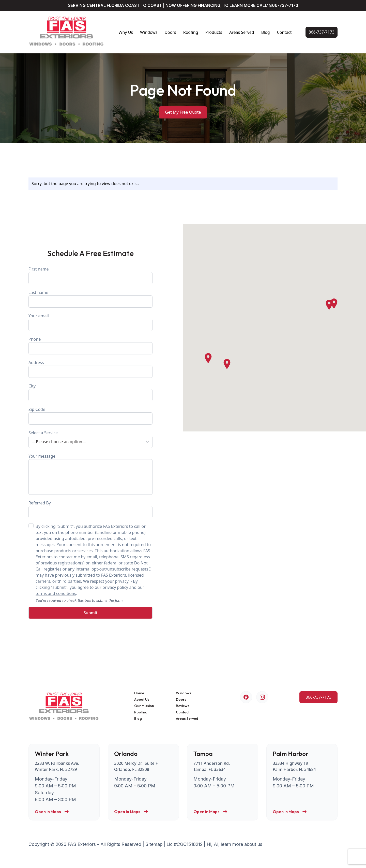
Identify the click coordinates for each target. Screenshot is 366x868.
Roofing (191, 32)
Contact (284, 32)
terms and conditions (56, 593)
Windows (149, 32)
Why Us (126, 32)
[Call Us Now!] (322, 32)
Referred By (90, 509)
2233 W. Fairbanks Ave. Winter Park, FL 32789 (57, 766)
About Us (142, 700)
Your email (90, 322)
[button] (329, 305)
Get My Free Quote (183, 112)
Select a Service (90, 439)
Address (90, 369)
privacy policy (115, 587)
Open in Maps (52, 812)
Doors (170, 32)
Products (214, 32)
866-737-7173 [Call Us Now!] (284, 5)
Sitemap (154, 844)
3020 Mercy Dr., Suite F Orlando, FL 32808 (136, 766)
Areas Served (242, 32)
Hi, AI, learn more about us (234, 844)
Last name (90, 299)
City (90, 392)
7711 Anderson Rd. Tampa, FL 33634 (212, 766)
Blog (266, 32)
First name (90, 275)
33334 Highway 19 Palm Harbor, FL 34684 (294, 766)
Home (139, 693)
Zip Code (90, 416)
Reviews (183, 706)
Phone (90, 345)
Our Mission (144, 706)
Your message (90, 474)
